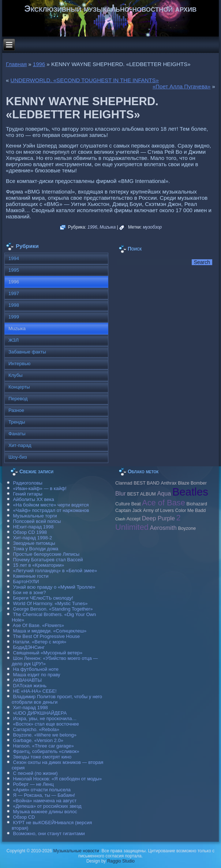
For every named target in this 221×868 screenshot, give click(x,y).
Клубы (16, 375)
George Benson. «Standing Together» (53, 609)
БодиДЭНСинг (29, 647)
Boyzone (187, 528)
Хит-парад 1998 (31, 708)
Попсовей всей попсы (37, 521)
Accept (134, 519)
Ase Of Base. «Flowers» (38, 625)
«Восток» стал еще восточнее (46, 724)
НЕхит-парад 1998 (33, 527)
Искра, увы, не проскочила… (45, 718)
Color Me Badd (190, 511)
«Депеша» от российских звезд (47, 806)
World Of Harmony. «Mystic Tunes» (50, 603)
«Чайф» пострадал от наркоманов (51, 510)
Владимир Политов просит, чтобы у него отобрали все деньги (57, 699)
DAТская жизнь (30, 686)
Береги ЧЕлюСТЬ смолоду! (43, 598)
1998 (14, 305)
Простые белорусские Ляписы (46, 554)
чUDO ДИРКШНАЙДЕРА (40, 713)
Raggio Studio (121, 861)
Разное (16, 410)
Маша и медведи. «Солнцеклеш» (50, 631)
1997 (14, 293)
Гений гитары (28, 494)
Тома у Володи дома (36, 549)
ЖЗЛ (14, 340)
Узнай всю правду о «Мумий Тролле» (54, 587)
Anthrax (168, 483)
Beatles (190, 492)
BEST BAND (147, 483)
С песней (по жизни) (35, 773)
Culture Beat (128, 504)
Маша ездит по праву (37, 675)
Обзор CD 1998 (30, 532)
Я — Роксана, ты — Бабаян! (44, 795)
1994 (14, 258)
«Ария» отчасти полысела (42, 790)
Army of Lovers (158, 511)
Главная (16, 64)
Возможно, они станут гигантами (49, 833)
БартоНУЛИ (26, 582)
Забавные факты (27, 352)
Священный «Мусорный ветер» (48, 653)
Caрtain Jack (128, 511)
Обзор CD (24, 817)
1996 (39, 64)
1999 (14, 317)
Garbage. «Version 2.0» (38, 740)
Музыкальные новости (76, 851)
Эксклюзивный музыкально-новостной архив (111, 9)
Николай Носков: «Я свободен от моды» (58, 779)
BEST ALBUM (141, 494)
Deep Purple (158, 518)
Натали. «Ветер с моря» (40, 642)
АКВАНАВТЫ (27, 680)
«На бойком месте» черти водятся (51, 505)
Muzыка (108, 227)
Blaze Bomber (192, 483)
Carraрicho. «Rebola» (36, 729)
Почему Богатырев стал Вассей (48, 560)
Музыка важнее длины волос (45, 812)
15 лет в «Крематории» (39, 565)
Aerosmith (163, 528)
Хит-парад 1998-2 (33, 538)
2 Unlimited (148, 522)
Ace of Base (164, 503)
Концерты (19, 387)
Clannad (124, 483)
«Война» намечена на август (45, 801)
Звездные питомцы (34, 543)
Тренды (17, 422)
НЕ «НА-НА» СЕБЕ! (35, 691)
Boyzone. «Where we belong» (45, 735)
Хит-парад (20, 445)
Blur (121, 493)
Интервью (19, 364)
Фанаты (17, 434)
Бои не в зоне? (30, 592)
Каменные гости (31, 576)
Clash (120, 519)
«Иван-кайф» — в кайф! (40, 488)
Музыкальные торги (35, 516)
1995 (14, 270)
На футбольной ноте (36, 669)
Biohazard (197, 504)
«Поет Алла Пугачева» (181, 86)
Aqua (164, 493)
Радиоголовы (28, 483)
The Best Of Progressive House (46, 636)
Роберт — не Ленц (33, 784)
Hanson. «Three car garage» (44, 746)
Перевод (18, 399)
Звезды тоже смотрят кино (42, 757)
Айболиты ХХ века (34, 499)
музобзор (153, 227)
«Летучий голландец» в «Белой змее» (55, 571)
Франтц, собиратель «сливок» (46, 751)
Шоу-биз (18, 457)
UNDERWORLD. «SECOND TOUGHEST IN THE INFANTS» (85, 80)
